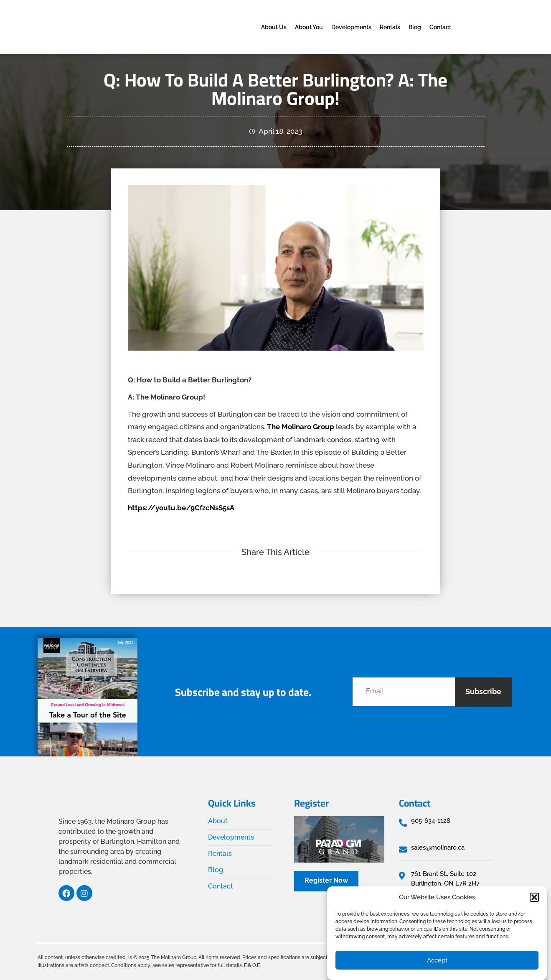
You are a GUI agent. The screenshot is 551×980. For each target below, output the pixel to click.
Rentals (390, 27)
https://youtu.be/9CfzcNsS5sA (181, 508)
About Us (274, 27)
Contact (440, 27)
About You (309, 27)
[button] (534, 897)
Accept (437, 960)
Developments (351, 27)
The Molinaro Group (301, 427)
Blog (415, 27)
